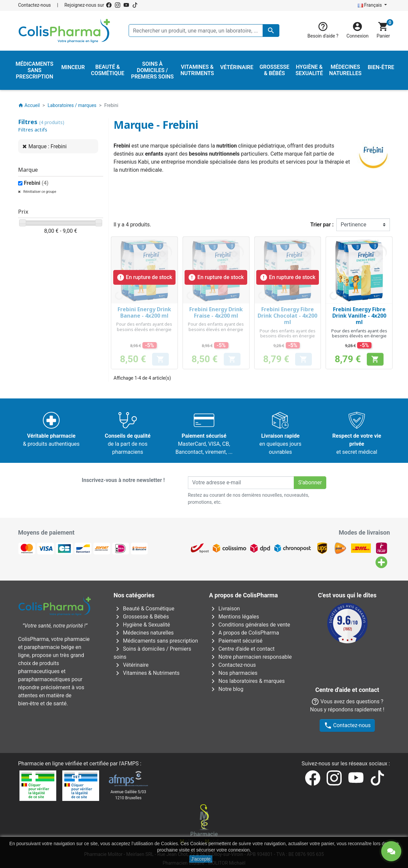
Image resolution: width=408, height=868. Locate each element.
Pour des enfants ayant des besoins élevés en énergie (144, 327)
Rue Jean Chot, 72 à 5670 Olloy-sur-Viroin (200, 818)
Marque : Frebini (48, 146)
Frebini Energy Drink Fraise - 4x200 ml (216, 312)
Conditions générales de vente (250, 625)
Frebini (36, 183)
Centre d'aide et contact (242, 649)
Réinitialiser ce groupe (39, 192)
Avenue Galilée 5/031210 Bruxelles (128, 758)
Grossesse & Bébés (141, 617)
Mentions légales (234, 617)
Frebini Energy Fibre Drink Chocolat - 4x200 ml (287, 316)
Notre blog (226, 689)
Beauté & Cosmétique (144, 609)
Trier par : (322, 225)
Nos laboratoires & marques (247, 681)
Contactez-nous (35, 5)
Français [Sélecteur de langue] (370, 5)
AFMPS (130, 727)
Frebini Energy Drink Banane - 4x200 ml (144, 312)
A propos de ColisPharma (244, 633)
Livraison (224, 609)
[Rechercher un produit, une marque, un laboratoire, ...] (204, 31)
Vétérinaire (131, 665)
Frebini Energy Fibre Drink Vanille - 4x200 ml (359, 316)
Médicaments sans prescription (156, 641)
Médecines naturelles (144, 633)
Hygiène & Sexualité (142, 625)
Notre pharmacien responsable (250, 657)
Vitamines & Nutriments (147, 673)
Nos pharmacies (233, 673)
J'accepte (201, 859)
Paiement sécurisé (236, 641)
